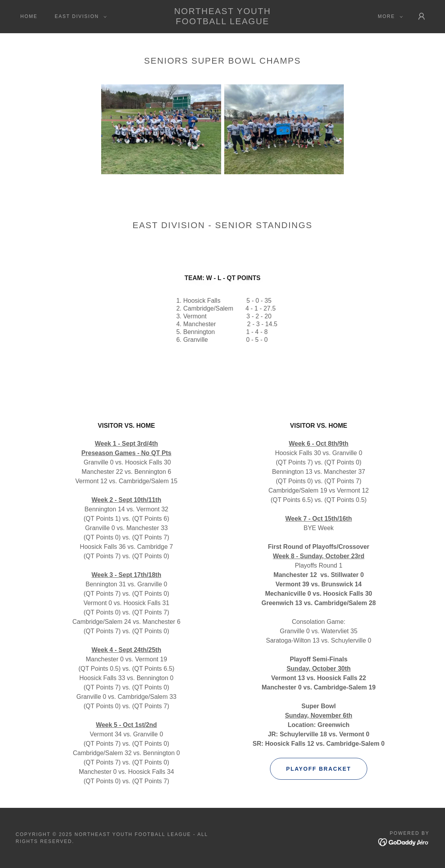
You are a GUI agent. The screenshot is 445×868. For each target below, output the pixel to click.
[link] (222, 22)
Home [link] (29, 16)
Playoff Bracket (318, 769)
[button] (79, 16)
